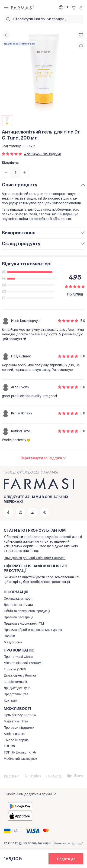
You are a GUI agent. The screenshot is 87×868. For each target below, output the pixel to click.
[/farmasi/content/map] (16, 694)
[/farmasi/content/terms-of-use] (18, 617)
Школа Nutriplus (16, 740)
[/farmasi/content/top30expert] (20, 753)
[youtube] (32, 512)
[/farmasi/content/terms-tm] (24, 624)
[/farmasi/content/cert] (18, 599)
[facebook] (8, 512)
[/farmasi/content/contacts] (10, 701)
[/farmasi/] (23, 8)
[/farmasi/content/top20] (9, 746)
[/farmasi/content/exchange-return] (27, 611)
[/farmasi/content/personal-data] (33, 630)
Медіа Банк (13, 642)
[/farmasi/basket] (74, 7)
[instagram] (20, 512)
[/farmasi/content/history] (15, 682)
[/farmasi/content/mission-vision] (23, 663)
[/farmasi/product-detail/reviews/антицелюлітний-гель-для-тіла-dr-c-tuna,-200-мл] (43, 458)
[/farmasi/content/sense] (20, 715)
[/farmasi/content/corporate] (15, 669)
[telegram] (45, 512)
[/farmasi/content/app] (20, 759)
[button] (12, 831)
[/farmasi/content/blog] (9, 636)
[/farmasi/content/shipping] (18, 605)
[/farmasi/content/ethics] (21, 676)
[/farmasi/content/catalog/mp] (16, 722)
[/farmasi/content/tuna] (17, 688)
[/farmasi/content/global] (19, 657)
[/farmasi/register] (35, 558)
